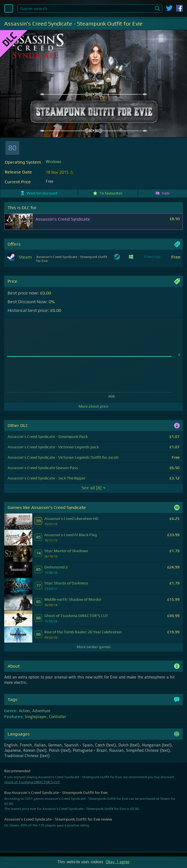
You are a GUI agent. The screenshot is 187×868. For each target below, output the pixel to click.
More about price (93, 406)
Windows (54, 162)
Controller (58, 717)
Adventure (41, 711)
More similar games (94, 647)
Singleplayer (36, 717)
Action (24, 711)
